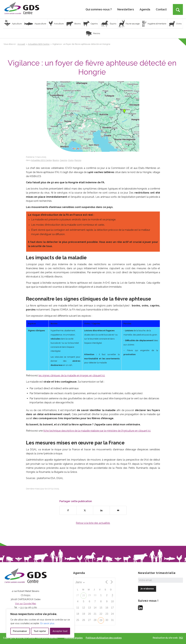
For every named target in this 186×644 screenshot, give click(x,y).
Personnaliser (20, 631)
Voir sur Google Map (26, 604)
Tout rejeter (40, 631)
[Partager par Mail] (118, 510)
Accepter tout (60, 631)
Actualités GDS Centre (41, 160)
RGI (181, 638)
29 (101, 620)
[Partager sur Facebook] (68, 510)
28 (84, 595)
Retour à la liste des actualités (93, 523)
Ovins (71, 160)
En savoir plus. (48, 623)
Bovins (56, 160)
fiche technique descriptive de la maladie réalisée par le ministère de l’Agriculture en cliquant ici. (97, 431)
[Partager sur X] (85, 510)
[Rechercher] (178, 9)
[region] (40, 623)
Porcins (78, 160)
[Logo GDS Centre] (22, 9)
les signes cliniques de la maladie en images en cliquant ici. (72, 375)
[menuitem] (99, 9)
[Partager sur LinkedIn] (101, 510)
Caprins (63, 160)
